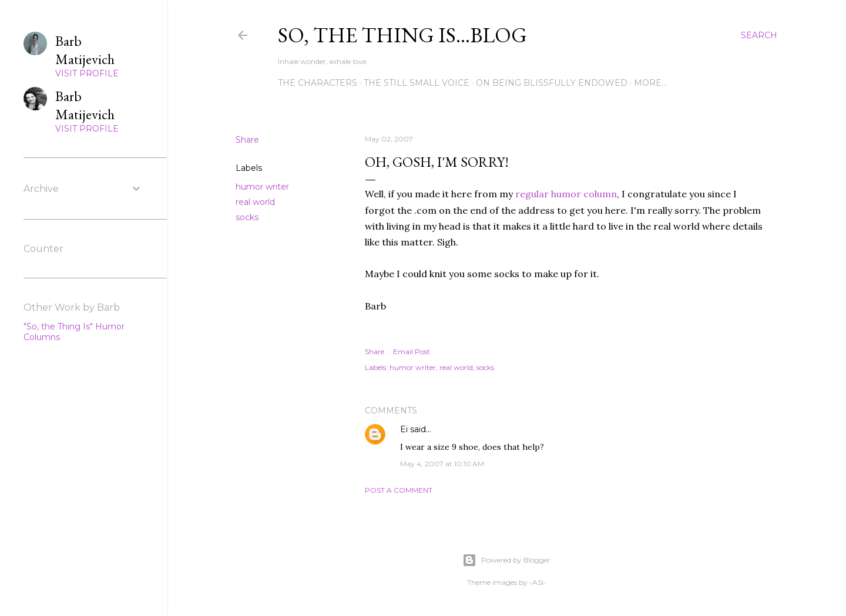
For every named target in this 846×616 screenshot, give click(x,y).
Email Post (412, 351)
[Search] (759, 35)
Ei (404, 429)
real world (255, 202)
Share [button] (247, 140)
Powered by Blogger (506, 560)
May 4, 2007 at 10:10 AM (442, 464)
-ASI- (538, 582)
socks (247, 217)
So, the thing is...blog (402, 35)
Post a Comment (399, 490)
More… (650, 83)
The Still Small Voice (417, 83)
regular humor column (566, 194)
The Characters (318, 83)
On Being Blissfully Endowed (552, 83)
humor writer (262, 187)
